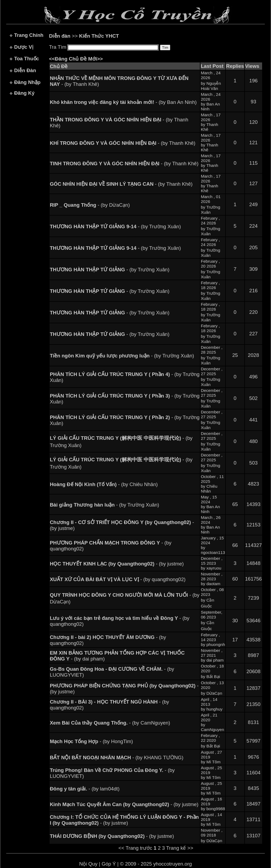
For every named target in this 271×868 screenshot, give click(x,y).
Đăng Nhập (27, 82)
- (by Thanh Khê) (123, 143)
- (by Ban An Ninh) (123, 102)
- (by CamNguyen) (110, 723)
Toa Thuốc (27, 59)
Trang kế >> (180, 848)
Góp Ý (109, 864)
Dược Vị (24, 47)
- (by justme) (117, 564)
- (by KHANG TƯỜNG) (117, 758)
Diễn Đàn (25, 70)
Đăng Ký (24, 93)
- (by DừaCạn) (90, 205)
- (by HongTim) (91, 741)
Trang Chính (29, 35)
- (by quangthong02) (118, 579)
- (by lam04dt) (85, 789)
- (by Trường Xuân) (115, 226)
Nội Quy (88, 864)
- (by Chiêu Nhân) (104, 484)
